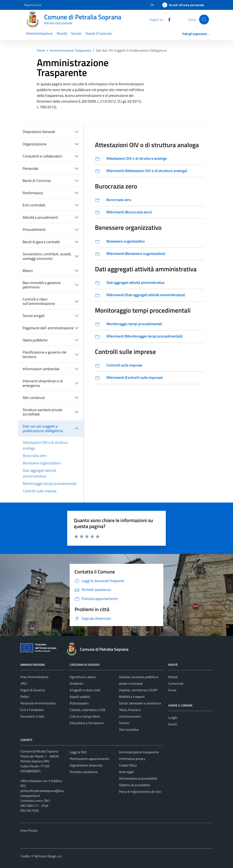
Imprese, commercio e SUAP (138, 690)
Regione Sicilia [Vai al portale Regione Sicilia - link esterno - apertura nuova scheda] (33, 5)
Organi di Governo (33, 690)
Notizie (173, 677)
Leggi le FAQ (78, 752)
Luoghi (173, 718)
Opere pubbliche (35, 340)
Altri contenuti (34, 398)
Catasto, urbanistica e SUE (88, 710)
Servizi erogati (34, 316)
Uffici (24, 683)
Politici (25, 697)
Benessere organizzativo (42, 463)
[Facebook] (168, 19)
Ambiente (76, 683)
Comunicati (176, 683)
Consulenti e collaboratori (42, 156)
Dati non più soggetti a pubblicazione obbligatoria (43, 428)
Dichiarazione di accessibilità (138, 778)
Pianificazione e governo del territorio (44, 354)
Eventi (173, 724)
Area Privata (29, 830)
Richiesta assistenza (84, 772)
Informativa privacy (132, 759)
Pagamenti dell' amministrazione (48, 328)
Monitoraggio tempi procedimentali (50, 484)
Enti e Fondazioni (32, 710)
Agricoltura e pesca (83, 677)
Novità (62, 33)
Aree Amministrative (34, 677)
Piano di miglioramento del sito (140, 792)
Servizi (76, 33)
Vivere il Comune (99, 33)
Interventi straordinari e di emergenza (43, 383)
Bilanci (28, 271)
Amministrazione (39, 33)
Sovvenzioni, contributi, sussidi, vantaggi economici (47, 256)
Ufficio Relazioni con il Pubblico (41, 781)
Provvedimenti (34, 229)
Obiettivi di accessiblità (134, 785)
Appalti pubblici (80, 697)
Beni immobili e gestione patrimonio (42, 285)
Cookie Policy (128, 765)
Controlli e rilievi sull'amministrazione (39, 301)
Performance (33, 193)
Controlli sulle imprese (40, 491)
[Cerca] (204, 20)
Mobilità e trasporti (132, 697)
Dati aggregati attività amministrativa (39, 473)
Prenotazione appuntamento (89, 759)
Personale (30, 168)
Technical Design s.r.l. (48, 856)
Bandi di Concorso (37, 181)
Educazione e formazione (87, 723)
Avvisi (172, 690)
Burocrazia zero (35, 456)
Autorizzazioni (79, 703)
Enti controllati (34, 205)
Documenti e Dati (32, 716)
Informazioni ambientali (41, 369)
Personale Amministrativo (38, 703)
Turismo (124, 723)
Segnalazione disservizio (86, 765)
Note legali (126, 772)
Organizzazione (35, 144)
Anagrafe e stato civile (85, 690)
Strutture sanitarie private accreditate (43, 412)
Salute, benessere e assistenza (140, 703)
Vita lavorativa (129, 729)
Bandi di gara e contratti (41, 242)
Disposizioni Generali (39, 132)
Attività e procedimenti (40, 217)
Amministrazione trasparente (139, 752)
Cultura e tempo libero (85, 716)
